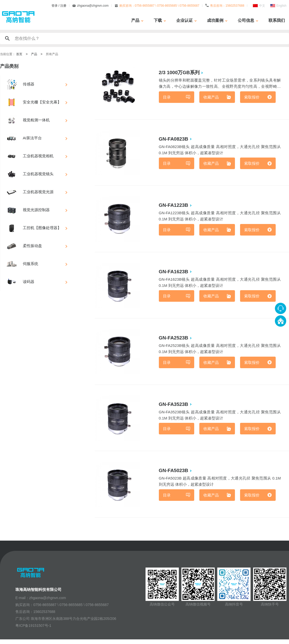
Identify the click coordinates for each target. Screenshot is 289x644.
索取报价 (252, 98)
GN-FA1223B (174, 206)
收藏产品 (212, 98)
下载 (158, 20)
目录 (167, 98)
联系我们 (277, 20)
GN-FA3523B (174, 407)
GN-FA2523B (174, 340)
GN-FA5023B (174, 474)
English (281, 6)
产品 (135, 20)
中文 (262, 6)
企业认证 (184, 20)
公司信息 (246, 20)
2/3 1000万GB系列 (180, 72)
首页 (19, 54)
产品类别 (9, 66)
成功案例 (215, 20)
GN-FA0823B (174, 139)
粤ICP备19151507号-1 (33, 630)
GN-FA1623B (174, 273)
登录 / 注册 (59, 6)
